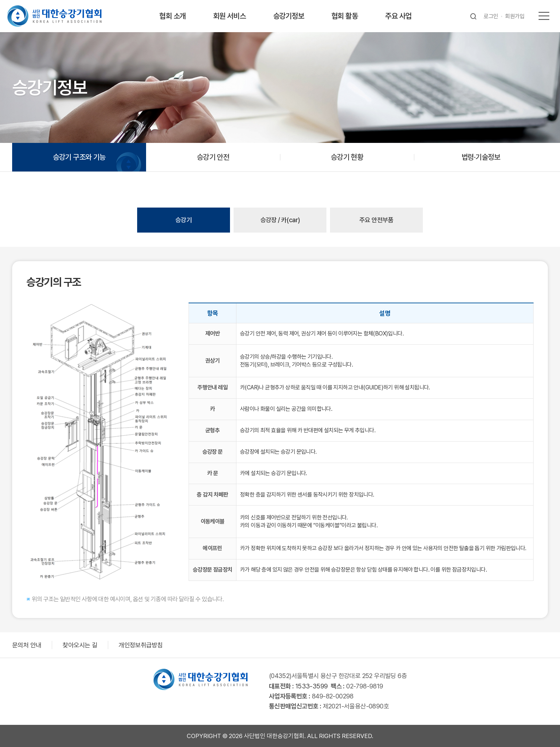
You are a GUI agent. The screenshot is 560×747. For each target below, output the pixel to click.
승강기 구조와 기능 (79, 157)
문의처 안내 (27, 645)
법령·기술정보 (481, 157)
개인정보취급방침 (141, 645)
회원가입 (515, 16)
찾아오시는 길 (80, 645)
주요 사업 (398, 16)
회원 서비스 (229, 16)
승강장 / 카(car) (280, 220)
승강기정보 (289, 16)
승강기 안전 (213, 157)
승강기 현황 (347, 157)
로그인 (491, 16)
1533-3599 (312, 686)
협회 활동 (345, 16)
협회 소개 (172, 16)
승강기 (184, 220)
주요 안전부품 (376, 220)
